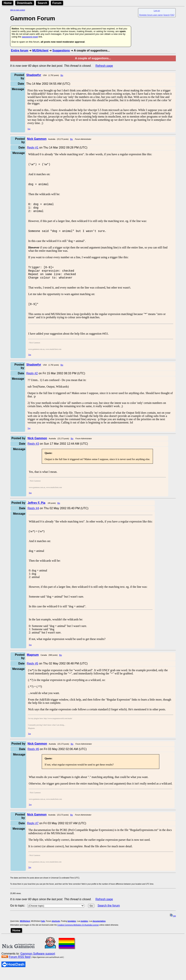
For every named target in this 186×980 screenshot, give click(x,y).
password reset (30, 37)
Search (42, 3)
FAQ (172, 15)
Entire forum (20, 51)
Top (29, 129)
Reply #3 (33, 453)
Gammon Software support (38, 963)
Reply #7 (33, 832)
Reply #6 (33, 758)
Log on (157, 11)
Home (8, 3)
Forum (57, 3)
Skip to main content (18, 10)
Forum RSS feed (20, 966)
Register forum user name (151, 15)
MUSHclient (40, 51)
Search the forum (109, 915)
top (173, 925)
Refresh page (104, 66)
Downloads (25, 3)
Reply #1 (33, 148)
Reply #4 (33, 517)
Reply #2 (32, 383)
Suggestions (61, 51)
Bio (62, 75)
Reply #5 (32, 673)
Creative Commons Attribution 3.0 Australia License (78, 934)
